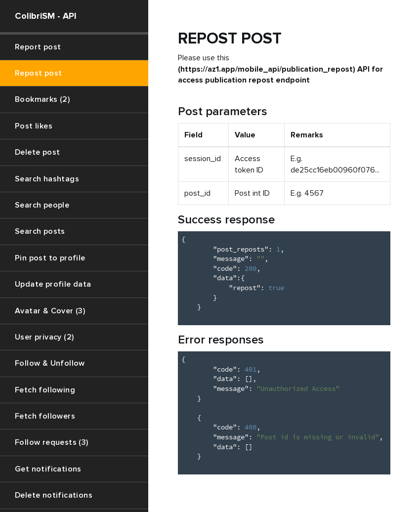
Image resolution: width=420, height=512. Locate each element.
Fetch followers (45, 416)
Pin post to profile (50, 258)
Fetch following (45, 390)
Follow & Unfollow (50, 363)
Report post (38, 47)
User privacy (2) (44, 337)
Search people (42, 205)
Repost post (38, 73)
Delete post (37, 152)
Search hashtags (47, 179)
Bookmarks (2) (42, 99)
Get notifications (48, 469)
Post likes (34, 126)
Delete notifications (54, 495)
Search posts (40, 231)
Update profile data (53, 284)
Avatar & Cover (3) (50, 311)
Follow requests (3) (52, 442)
